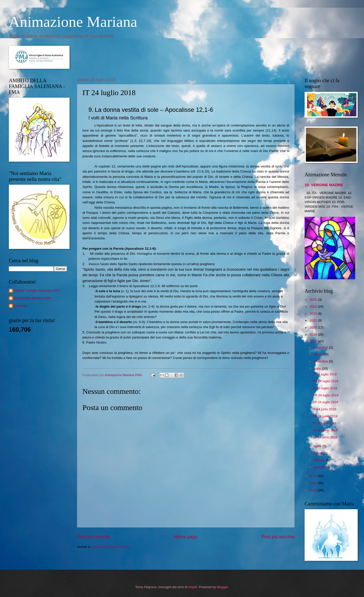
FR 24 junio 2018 (325, 416)
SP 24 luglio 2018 (325, 402)
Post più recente (94, 537)
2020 (314, 327)
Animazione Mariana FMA (33, 298)
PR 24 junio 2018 (325, 430)
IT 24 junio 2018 (324, 409)
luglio (318, 368)
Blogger (222, 587)
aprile (318, 446)
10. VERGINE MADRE (324, 185)
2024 (314, 306)
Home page (186, 537)
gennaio (320, 467)
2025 (314, 300)
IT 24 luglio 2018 (325, 374)
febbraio (320, 460)
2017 (314, 476)
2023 (314, 314)
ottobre (319, 354)
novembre (321, 347)
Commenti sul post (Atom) (110, 547)
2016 (314, 483)
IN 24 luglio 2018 (325, 388)
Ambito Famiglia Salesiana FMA (37, 291)
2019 (314, 335)
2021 (314, 320)
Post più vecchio (278, 537)
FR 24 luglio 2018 (325, 381)
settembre (321, 361)
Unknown (21, 306)
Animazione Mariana (73, 22)
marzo (318, 453)
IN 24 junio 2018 (325, 423)
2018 (314, 341)
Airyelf (193, 587)
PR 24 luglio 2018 (326, 395)
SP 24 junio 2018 (325, 437)
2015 (314, 490)
